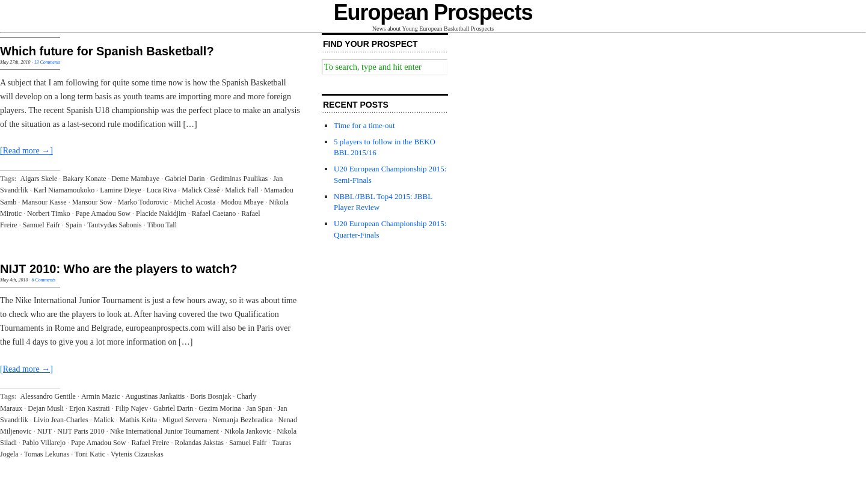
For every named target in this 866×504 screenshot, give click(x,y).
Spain (74, 225)
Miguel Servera (185, 420)
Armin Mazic (100, 396)
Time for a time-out (364, 125)
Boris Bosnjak (210, 396)
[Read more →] (26, 151)
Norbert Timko (49, 214)
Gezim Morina (220, 408)
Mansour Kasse (44, 202)
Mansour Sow (92, 202)
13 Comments (47, 62)
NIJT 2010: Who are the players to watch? (119, 269)
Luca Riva (162, 190)
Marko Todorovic (143, 202)
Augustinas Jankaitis (155, 396)
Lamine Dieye (120, 190)
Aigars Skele (39, 179)
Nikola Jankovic (248, 431)
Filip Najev (132, 408)
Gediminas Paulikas (239, 179)
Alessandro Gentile (48, 396)
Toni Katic (90, 454)
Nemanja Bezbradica (242, 420)
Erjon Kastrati (90, 408)
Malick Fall (242, 190)
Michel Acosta (195, 202)
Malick (104, 420)
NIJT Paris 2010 (81, 431)
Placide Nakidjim (161, 214)
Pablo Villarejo (44, 443)
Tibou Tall (162, 225)
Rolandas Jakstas (199, 443)
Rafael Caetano (214, 214)
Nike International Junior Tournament (164, 431)
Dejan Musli (46, 408)
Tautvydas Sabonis (114, 225)
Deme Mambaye (136, 179)
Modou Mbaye (242, 202)
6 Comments (43, 280)
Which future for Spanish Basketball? (107, 51)
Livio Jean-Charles (61, 420)
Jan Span (259, 408)
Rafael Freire (150, 443)
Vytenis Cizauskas (137, 454)
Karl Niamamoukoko (64, 190)
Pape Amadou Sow (103, 214)
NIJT (45, 431)
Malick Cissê (201, 190)
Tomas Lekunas (47, 454)
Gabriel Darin (185, 179)
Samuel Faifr (41, 225)
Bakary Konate (84, 179)
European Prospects (433, 12)
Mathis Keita (138, 420)
